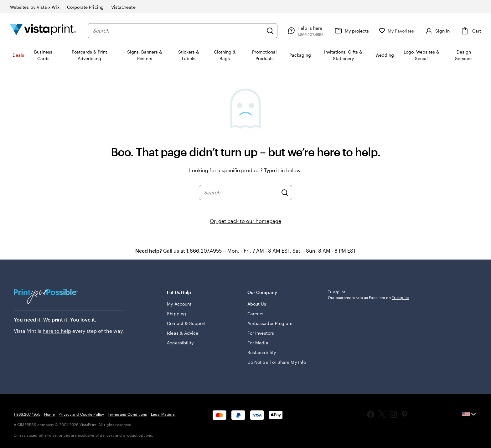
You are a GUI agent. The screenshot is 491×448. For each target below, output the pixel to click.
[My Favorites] (396, 31)
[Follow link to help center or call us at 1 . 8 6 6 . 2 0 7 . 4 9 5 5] (305, 31)
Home (49, 414)
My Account (179, 304)
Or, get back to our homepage (246, 221)
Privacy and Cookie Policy (81, 414)
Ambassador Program (270, 323)
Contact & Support (186, 323)
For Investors (261, 333)
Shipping (176, 314)
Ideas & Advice (183, 333)
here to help (57, 331)
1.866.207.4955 (27, 414)
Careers (256, 314)
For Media (258, 343)
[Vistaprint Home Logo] (43, 31)
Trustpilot (336, 292)
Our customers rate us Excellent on (368, 297)
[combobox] (178, 31)
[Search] (270, 31)
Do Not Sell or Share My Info (277, 362)
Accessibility (180, 343)
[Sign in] (437, 31)
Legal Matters (163, 414)
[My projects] (351, 31)
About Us (257, 304)
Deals (18, 55)
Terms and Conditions (127, 414)
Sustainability (262, 352)
